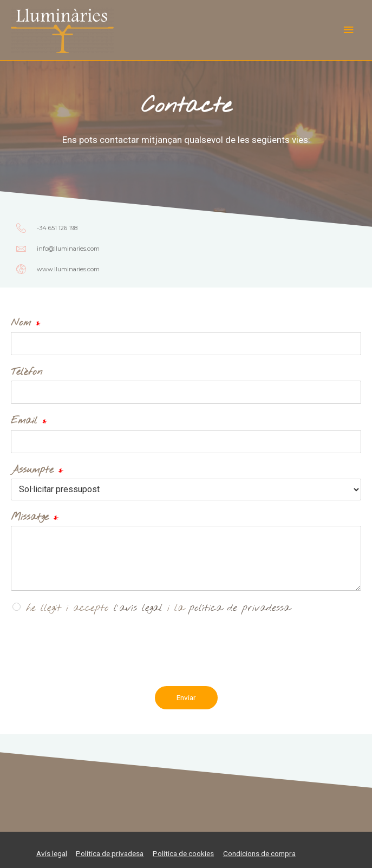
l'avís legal (138, 608)
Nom (26, 323)
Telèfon (27, 372)
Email (29, 421)
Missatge (35, 517)
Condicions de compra (259, 853)
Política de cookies (183, 853)
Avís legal (52, 853)
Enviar (186, 697)
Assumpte (37, 470)
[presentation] (93, 667)
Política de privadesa (110, 853)
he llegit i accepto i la (158, 608)
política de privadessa (240, 608)
